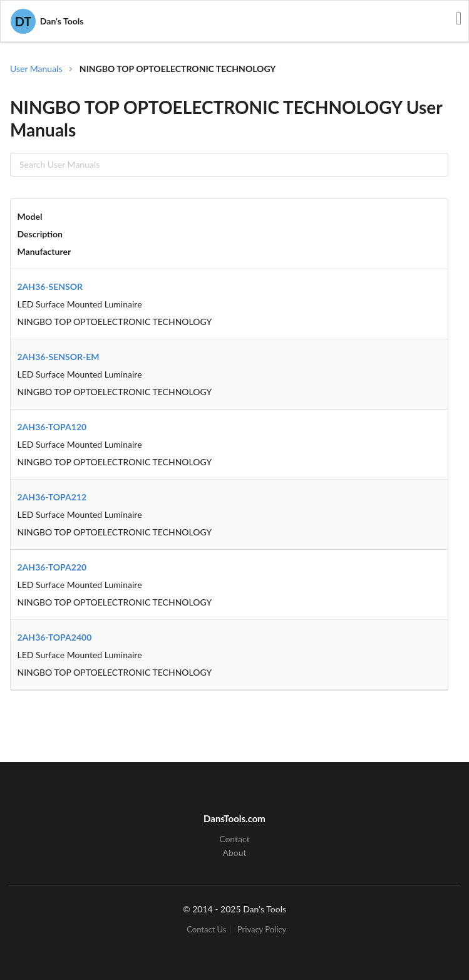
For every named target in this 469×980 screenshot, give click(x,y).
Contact (234, 839)
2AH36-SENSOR (50, 286)
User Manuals (36, 69)
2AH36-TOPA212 (52, 497)
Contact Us (206, 930)
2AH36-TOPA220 (52, 567)
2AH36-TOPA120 (52, 427)
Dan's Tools (47, 21)
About (234, 853)
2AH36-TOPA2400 (55, 637)
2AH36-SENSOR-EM (59, 357)
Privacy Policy (262, 930)
